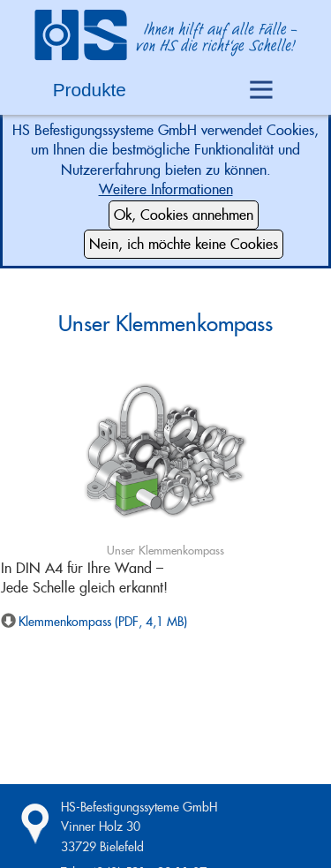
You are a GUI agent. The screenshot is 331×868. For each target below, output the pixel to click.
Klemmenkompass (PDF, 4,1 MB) (103, 622)
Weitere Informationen (166, 189)
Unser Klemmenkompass (165, 324)
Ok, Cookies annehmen (184, 215)
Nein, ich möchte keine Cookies (184, 244)
